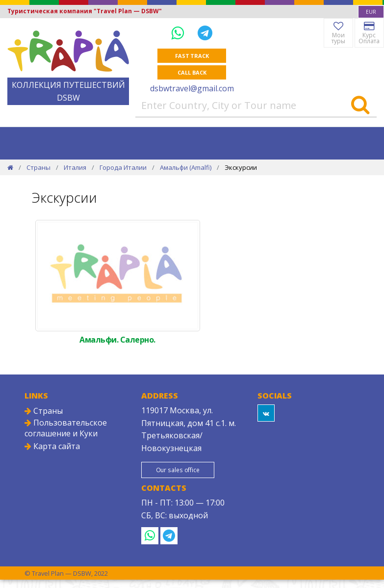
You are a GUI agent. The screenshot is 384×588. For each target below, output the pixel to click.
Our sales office (177, 470)
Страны (38, 167)
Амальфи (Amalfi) (186, 167)
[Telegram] (205, 33)
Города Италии (123, 167)
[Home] (10, 167)
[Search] (360, 106)
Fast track (192, 56)
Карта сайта (52, 446)
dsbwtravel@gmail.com (192, 88)
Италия (75, 167)
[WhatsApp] (179, 33)
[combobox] (371, 12)
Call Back (192, 72)
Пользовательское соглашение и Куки (66, 428)
